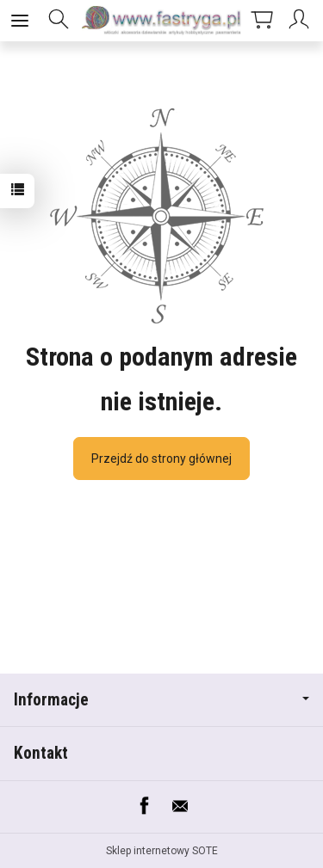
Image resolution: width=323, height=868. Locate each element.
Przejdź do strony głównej (161, 459)
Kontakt (41, 753)
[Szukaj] (59, 21)
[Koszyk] (262, 21)
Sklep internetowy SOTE (162, 851)
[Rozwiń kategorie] (20, 21)
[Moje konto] (301, 21)
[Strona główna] (161, 21)
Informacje (161, 700)
